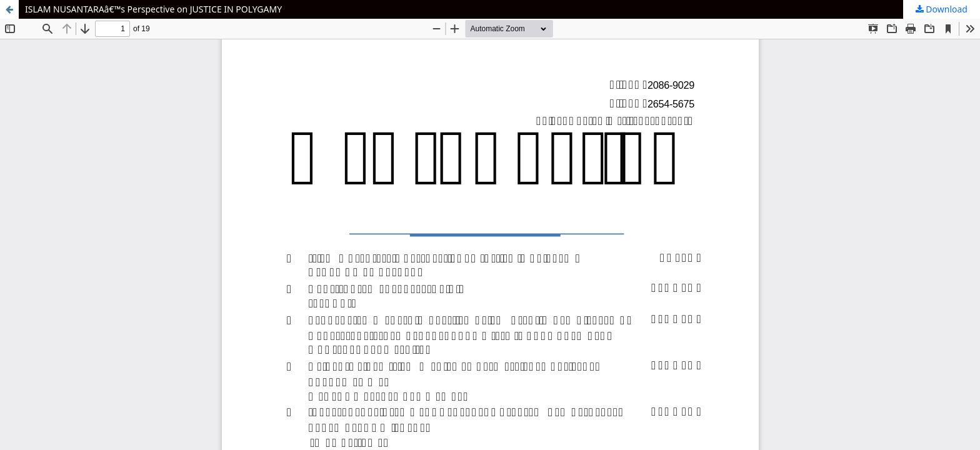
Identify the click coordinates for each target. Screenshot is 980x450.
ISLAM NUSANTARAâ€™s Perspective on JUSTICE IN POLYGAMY (153, 9)
